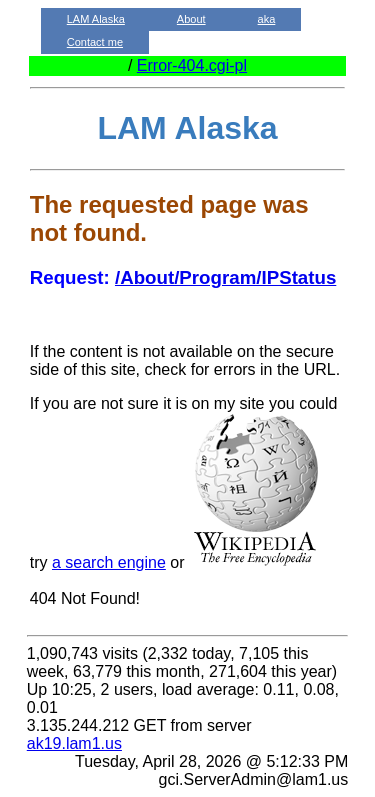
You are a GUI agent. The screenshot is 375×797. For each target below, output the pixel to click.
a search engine (109, 562)
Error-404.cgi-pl (192, 65)
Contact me (95, 42)
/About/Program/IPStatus (225, 277)
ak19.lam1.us (74, 743)
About (191, 19)
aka (267, 19)
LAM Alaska (96, 19)
